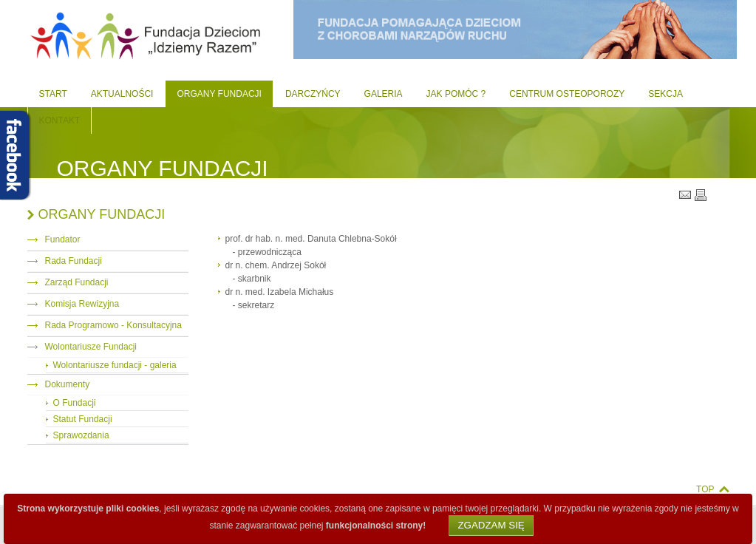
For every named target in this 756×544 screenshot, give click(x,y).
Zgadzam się (491, 525)
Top (705, 489)
